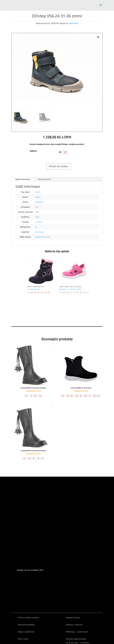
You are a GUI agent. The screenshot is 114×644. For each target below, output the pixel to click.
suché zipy (39, 232)
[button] (60, 152)
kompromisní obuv (43, 237)
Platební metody (73, 618)
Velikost (33, 151)
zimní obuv (73, 23)
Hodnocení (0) (44, 179)
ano (37, 207)
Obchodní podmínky (26, 625)
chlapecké (39, 202)
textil (37, 217)
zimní (37, 192)
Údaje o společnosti (26, 632)
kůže (37, 212)
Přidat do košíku (59, 166)
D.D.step (39, 222)
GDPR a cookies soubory (28, 618)
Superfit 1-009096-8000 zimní (35, 287)
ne (36, 227)
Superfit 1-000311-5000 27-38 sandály (70, 287)
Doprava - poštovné (74, 625)
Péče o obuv (23, 639)
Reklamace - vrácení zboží (77, 632)
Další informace (23, 179)
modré (38, 197)
